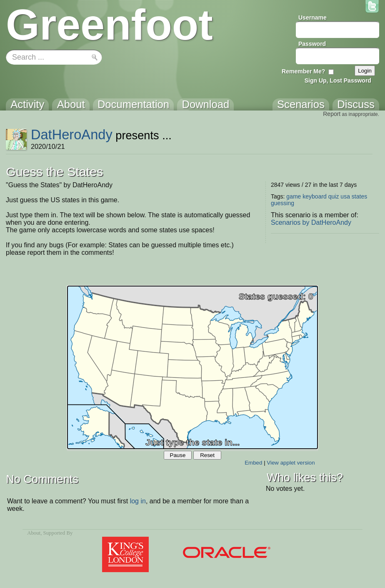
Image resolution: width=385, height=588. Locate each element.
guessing (282, 203)
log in (138, 501)
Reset (207, 455)
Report (332, 114)
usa (345, 196)
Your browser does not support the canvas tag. (192, 367)
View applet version (291, 463)
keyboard (315, 196)
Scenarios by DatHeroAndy (311, 222)
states (359, 196)
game (294, 196)
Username (312, 18)
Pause (178, 455)
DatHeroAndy (72, 134)
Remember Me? (303, 71)
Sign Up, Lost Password (338, 80)
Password (312, 44)
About (34, 533)
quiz (334, 196)
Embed (253, 463)
